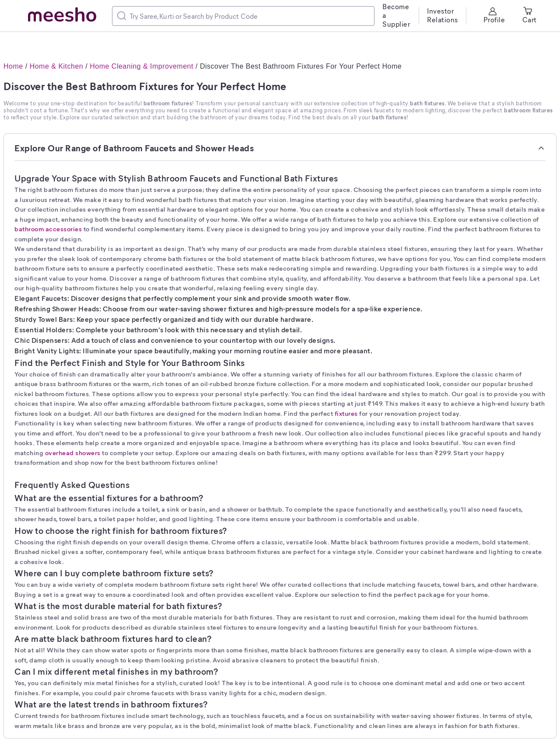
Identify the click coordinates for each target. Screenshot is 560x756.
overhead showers (73, 453)
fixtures (346, 413)
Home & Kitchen (57, 66)
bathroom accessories (48, 229)
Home (13, 66)
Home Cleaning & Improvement (142, 66)
